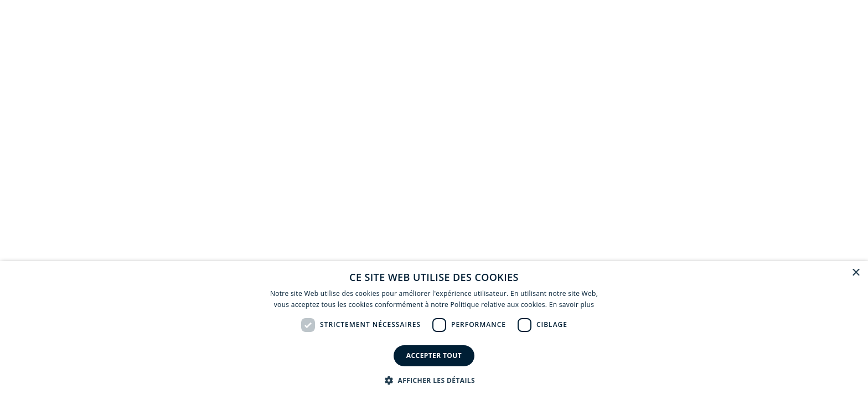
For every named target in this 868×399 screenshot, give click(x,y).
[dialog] (434, 330)
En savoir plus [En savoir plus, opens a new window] (572, 305)
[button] (434, 380)
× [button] (856, 273)
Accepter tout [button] (434, 355)
